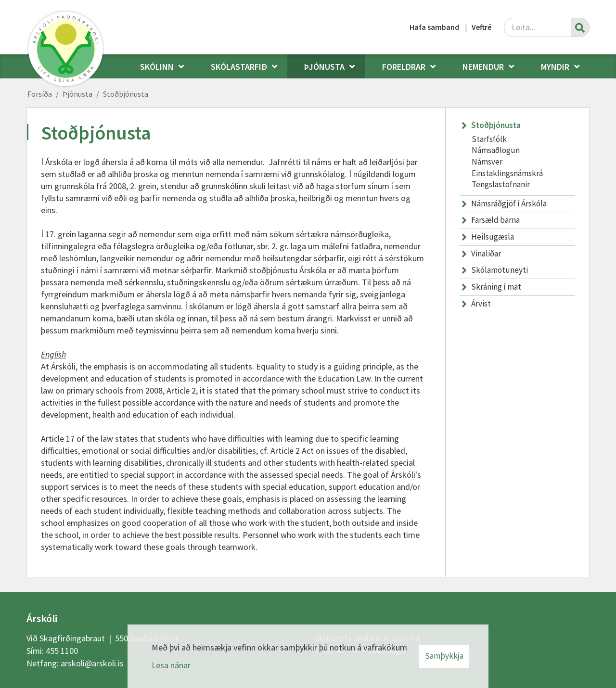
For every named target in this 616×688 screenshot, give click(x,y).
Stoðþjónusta (126, 94)
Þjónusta (77, 94)
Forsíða (40, 94)
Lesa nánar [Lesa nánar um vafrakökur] (171, 665)
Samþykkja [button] (444, 656)
